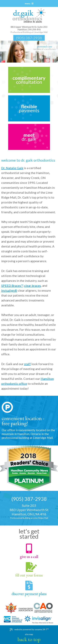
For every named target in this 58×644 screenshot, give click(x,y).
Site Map (29, 634)
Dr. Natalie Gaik (12, 168)
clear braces (33, 286)
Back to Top (29, 639)
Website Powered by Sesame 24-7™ (29, 630)
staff (27, 364)
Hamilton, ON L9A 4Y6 (29, 30)
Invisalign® (9, 290)
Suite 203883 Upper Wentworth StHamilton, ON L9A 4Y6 (29, 512)
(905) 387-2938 (29, 38)
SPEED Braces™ (12, 286)
